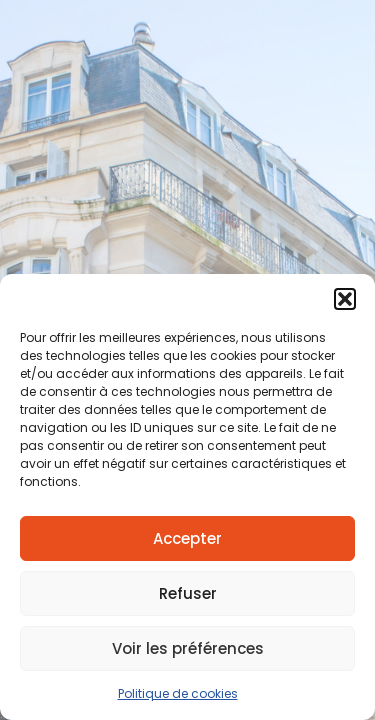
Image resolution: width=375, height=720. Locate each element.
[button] (345, 299)
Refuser (188, 593)
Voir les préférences (188, 648)
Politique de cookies (178, 693)
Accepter (187, 538)
